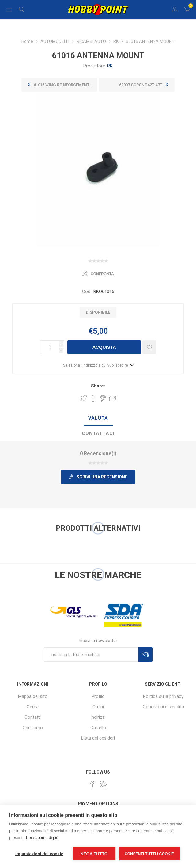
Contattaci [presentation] (98, 433)
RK (110, 66)
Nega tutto (94, 854)
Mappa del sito (33, 696)
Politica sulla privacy (163, 696)
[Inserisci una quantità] (49, 347)
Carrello (98, 728)
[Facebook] (92, 784)
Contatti (33, 717)
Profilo (98, 696)
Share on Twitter (84, 398)
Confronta (102, 274)
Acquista (104, 347)
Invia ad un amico (113, 398)
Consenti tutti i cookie (149, 854)
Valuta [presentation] (98, 418)
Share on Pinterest (103, 398)
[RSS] (104, 784)
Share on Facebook (93, 398)
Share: (98, 386)
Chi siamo (33, 728)
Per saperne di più (42, 838)
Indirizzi (98, 717)
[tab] (98, 418)
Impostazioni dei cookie (39, 854)
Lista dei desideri (98, 738)
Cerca (33, 707)
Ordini (98, 707)
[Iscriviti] (91, 655)
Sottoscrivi (145, 655)
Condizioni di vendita (163, 707)
